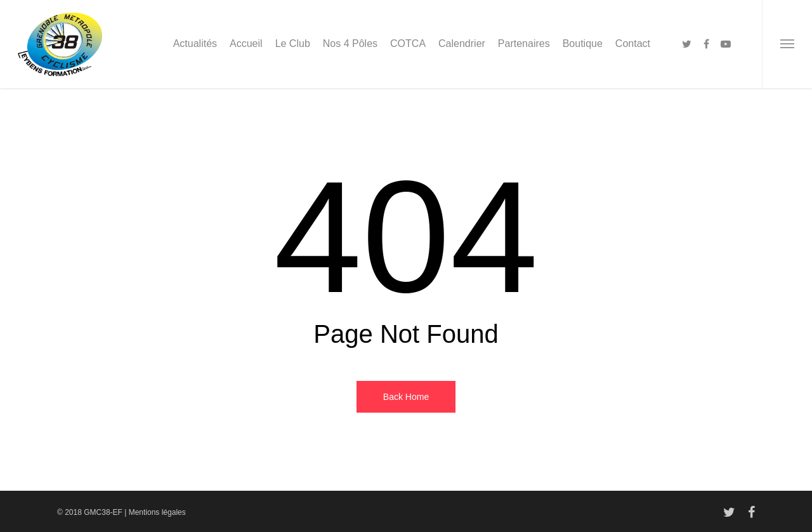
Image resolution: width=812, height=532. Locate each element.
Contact (633, 43)
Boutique (583, 43)
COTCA (408, 43)
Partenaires (524, 43)
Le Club (293, 43)
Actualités (195, 43)
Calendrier (462, 43)
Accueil (246, 43)
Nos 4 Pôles (350, 43)
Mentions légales (157, 512)
